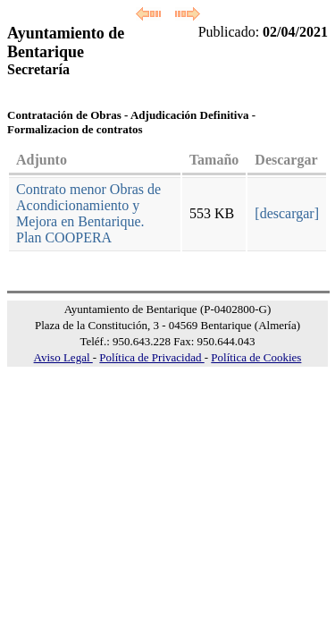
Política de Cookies (256, 357)
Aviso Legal (63, 357)
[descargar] (287, 213)
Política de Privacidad (151, 357)
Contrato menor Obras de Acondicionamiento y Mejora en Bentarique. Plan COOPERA (88, 213)
